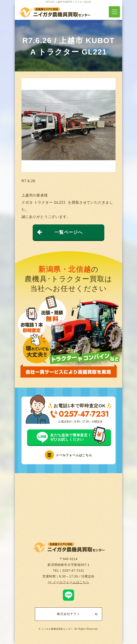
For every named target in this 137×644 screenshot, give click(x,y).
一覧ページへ (68, 232)
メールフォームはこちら (74, 455)
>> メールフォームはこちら (68, 582)
